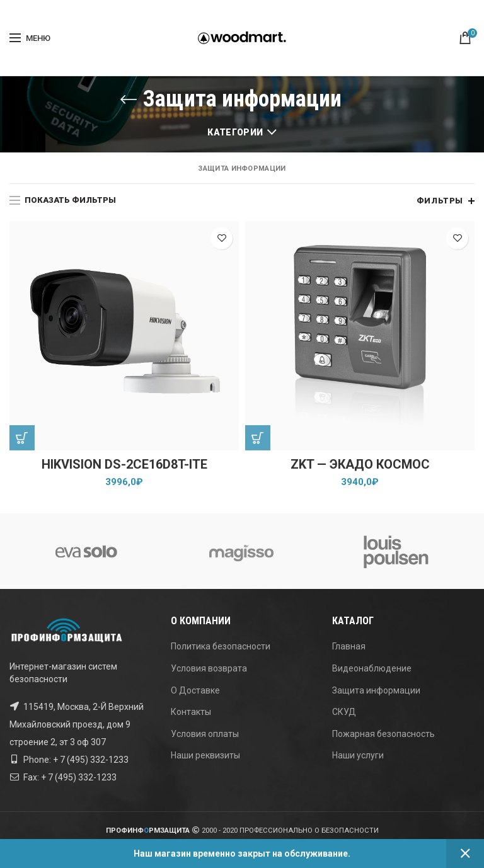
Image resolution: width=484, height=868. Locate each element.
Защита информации (376, 690)
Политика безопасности (221, 646)
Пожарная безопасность (383, 734)
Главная (349, 646)
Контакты (191, 712)
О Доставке (195, 690)
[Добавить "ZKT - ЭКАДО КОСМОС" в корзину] (258, 438)
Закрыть (465, 854)
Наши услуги (358, 755)
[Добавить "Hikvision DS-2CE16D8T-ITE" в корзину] (22, 438)
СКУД (344, 712)
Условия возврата (209, 668)
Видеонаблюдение (372, 668)
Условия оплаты (205, 734)
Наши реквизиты (205, 755)
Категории (235, 132)
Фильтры (440, 201)
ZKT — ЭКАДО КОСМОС (360, 465)
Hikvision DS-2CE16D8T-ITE (124, 465)
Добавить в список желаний (222, 238)
